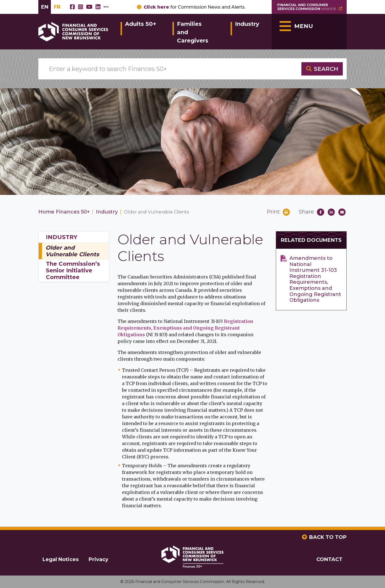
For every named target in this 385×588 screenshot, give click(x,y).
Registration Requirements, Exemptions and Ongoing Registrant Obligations (185, 328)
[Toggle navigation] (309, 32)
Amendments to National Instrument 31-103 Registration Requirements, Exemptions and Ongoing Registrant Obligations (315, 279)
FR (57, 7)
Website (310, 7)
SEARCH (326, 69)
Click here (156, 7)
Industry (247, 24)
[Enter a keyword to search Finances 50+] (170, 69)
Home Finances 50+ (64, 212)
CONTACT (329, 559)
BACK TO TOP (328, 537)
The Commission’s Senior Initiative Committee (73, 270)
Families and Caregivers (193, 32)
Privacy (98, 559)
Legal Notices (61, 559)
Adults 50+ (141, 24)
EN (45, 7)
